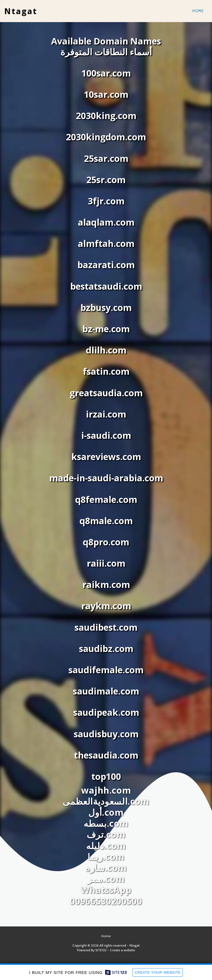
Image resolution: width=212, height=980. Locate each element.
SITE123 (101, 950)
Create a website (122, 950)
